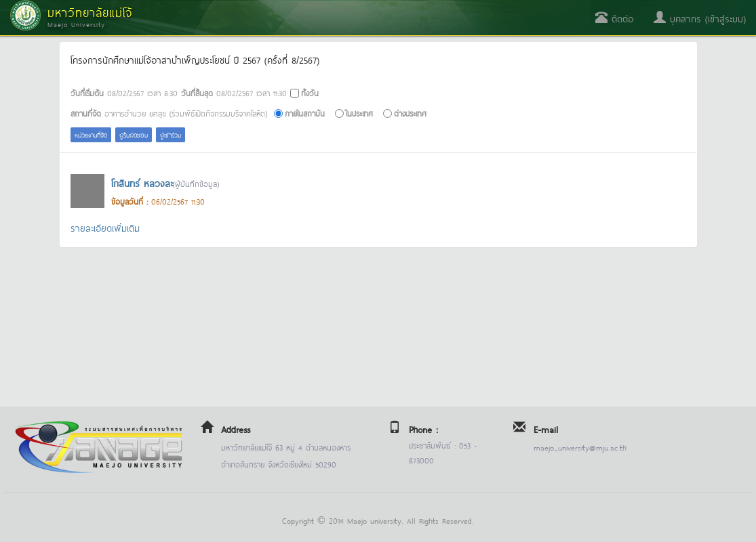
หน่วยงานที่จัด (91, 134)
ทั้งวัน (310, 92)
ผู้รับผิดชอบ (134, 134)
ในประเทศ (359, 113)
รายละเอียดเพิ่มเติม (105, 227)
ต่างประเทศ (410, 113)
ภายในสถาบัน (305, 113)
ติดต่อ (614, 18)
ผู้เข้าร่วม (171, 134)
